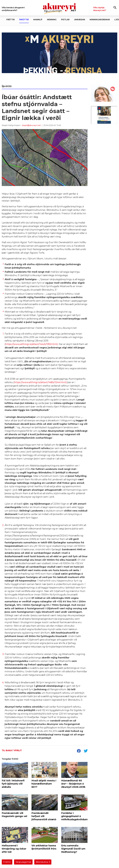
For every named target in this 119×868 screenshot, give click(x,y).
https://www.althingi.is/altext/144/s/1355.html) (32, 344)
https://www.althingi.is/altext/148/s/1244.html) (41, 382)
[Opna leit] (115, 7)
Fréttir (7, 862)
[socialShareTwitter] (86, 751)
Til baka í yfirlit (12, 750)
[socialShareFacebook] (79, 751)
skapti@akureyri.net (31, 125)
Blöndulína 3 (43, 862)
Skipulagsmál (23, 862)
